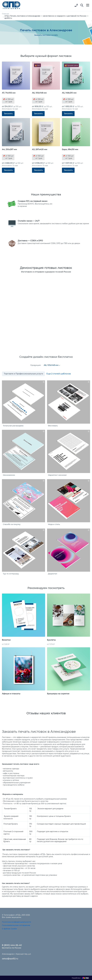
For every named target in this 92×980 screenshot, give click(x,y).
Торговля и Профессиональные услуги (23, 374)
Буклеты (51, 640)
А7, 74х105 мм (9, 93)
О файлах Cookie (9, 929)
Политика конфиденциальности (16, 922)
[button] (82, 5)
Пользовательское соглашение (16, 925)
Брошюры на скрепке (58, 694)
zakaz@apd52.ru (10, 959)
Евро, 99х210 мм (70, 149)
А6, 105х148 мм (39, 93)
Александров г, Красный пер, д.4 (16, 954)
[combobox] (52, 365)
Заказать (8, 114)
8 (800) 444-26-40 (12, 945)
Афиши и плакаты (11, 694)
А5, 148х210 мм (69, 93)
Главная (5, 14)
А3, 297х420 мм (40, 149)
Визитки (6, 640)
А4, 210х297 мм (9, 149)
